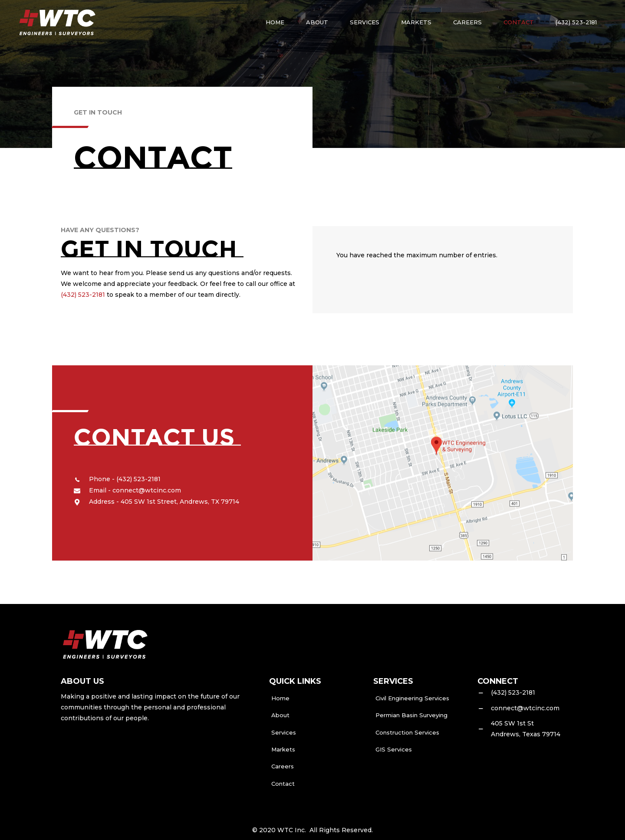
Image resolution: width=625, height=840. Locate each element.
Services (284, 732)
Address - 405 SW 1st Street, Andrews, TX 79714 (164, 502)
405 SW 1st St (512, 723)
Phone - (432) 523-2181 (125, 479)
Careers (283, 766)
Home (280, 698)
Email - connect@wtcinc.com (135, 490)
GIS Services (394, 749)
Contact (283, 784)
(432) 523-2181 (83, 295)
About (280, 715)
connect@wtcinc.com (525, 708)
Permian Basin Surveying (411, 715)
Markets (283, 749)
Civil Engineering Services (412, 698)
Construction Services (407, 732)
